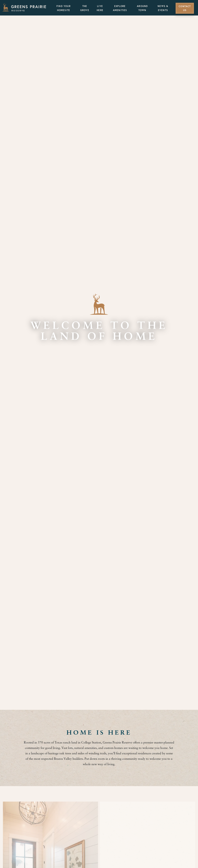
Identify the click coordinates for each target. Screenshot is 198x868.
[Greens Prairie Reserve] (24, 7)
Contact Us (185, 9)
